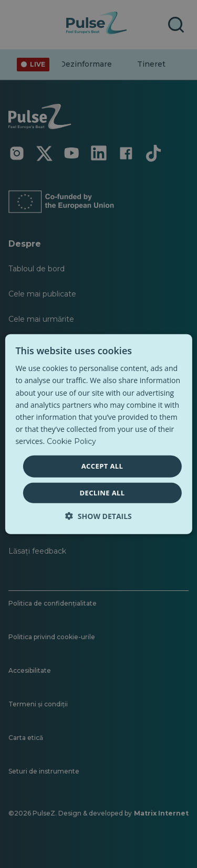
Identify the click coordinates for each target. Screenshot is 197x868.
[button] (98, 516)
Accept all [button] (102, 466)
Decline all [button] (102, 492)
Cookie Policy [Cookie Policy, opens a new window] (71, 441)
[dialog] (98, 434)
